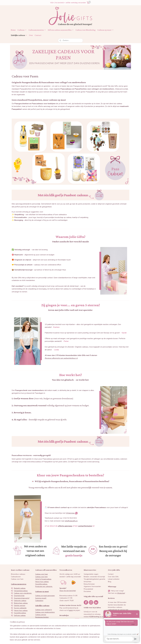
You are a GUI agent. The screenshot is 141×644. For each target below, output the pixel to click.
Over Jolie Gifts (113, 577)
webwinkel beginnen (74, 640)
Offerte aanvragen (42, 630)
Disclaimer (87, 591)
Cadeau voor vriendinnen (23, 593)
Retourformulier (89, 584)
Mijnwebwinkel (91, 640)
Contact (38, 35)
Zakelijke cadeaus (19, 35)
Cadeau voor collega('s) (44, 610)
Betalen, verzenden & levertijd (94, 577)
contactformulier (85, 526)
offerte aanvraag (65, 526)
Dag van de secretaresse (44, 620)
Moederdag (18, 628)
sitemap (63, 640)
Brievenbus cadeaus (18, 574)
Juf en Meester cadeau (22, 620)
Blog (110, 582)
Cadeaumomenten (37, 30)
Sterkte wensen (20, 606)
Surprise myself (41, 598)
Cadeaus (22, 30)
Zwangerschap (19, 596)
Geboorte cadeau (20, 601)
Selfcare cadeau (20, 615)
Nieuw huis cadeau (21, 610)
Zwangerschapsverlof (22, 598)
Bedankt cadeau (20, 588)
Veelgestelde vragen (91, 574)
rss (67, 640)
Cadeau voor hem (17, 579)
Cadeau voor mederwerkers (45, 612)
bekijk (71, 610)
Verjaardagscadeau (21, 591)
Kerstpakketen (40, 627)
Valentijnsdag (19, 625)
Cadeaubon (39, 601)
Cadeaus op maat (105, 30)
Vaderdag (17, 630)
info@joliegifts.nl (71, 521)
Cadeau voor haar (42, 574)
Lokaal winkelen (114, 579)
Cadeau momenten (19, 584)
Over (31, 35)
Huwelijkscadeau (20, 613)
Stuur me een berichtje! (68, 591)
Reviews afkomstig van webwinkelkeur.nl (61, 358)
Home (13, 30)
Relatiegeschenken (42, 617)
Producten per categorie (44, 586)
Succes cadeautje (20, 608)
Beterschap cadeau (21, 603)
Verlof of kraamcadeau (43, 579)
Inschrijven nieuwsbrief (94, 625)
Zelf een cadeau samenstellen (61, 30)
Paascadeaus (40, 622)
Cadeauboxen (16, 577)
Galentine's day (19, 623)
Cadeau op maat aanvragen (45, 596)
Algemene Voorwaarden (92, 586)
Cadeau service (41, 615)
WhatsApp (70, 513)
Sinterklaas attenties (43, 625)
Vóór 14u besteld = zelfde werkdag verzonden (68, 3)
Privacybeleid (88, 589)
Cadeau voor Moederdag (85, 30)
